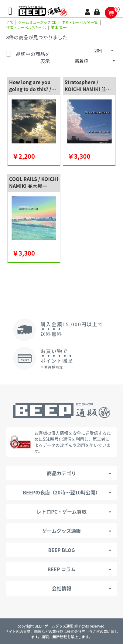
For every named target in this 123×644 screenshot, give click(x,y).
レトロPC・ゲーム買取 (61, 511)
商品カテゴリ (61, 473)
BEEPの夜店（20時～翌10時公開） (61, 492)
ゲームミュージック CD (37, 22)
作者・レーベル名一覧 (80, 22)
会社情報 (61, 588)
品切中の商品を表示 (33, 57)
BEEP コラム (61, 569)
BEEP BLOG (61, 550)
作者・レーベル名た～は (26, 27)
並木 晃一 (59, 27)
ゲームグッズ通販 (62, 531)
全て (10, 22)
